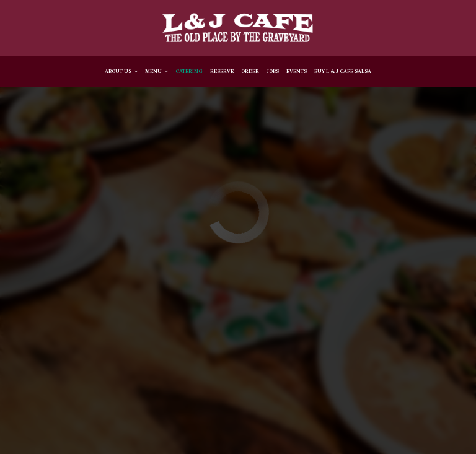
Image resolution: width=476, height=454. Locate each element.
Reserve (222, 71)
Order (250, 71)
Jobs (273, 71)
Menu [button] (156, 71)
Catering (189, 71)
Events (297, 71)
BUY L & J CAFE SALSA (343, 71)
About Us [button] (121, 71)
